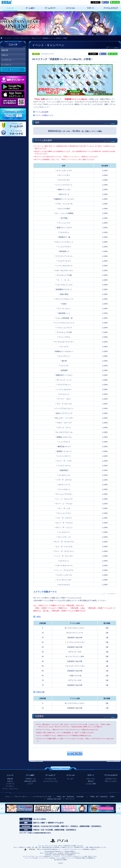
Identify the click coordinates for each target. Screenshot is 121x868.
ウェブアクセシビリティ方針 (42, 797)
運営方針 (91, 781)
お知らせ (5, 55)
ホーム (8, 797)
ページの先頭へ (60, 768)
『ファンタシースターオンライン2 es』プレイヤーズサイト (20, 23)
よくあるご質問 (91, 784)
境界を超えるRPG (30, 781)
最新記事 (5, 50)
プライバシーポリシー (21, 797)
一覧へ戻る (75, 753)
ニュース (8, 38)
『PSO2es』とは (30, 779)
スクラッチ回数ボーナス (44, 115)
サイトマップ (70, 799)
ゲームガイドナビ (50, 779)
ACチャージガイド (111, 781)
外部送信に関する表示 (54, 799)
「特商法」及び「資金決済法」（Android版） (70, 797)
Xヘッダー (71, 779)
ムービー (30, 784)
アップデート (6, 65)
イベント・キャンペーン (21, 38)
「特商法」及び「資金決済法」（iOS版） (102, 797)
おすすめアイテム (111, 779)
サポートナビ (91, 779)
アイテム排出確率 (42, 112)
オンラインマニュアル (50, 781)
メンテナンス (6, 60)
